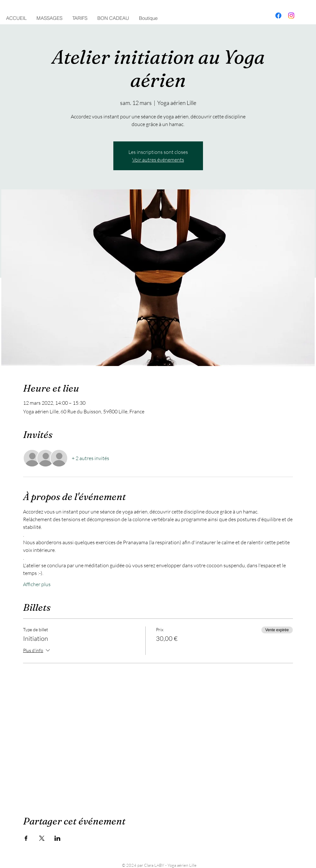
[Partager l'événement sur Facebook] (26, 838)
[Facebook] (278, 16)
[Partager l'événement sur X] (42, 838)
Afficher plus (37, 584)
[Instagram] (291, 16)
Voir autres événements (158, 160)
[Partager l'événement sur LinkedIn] (57, 838)
